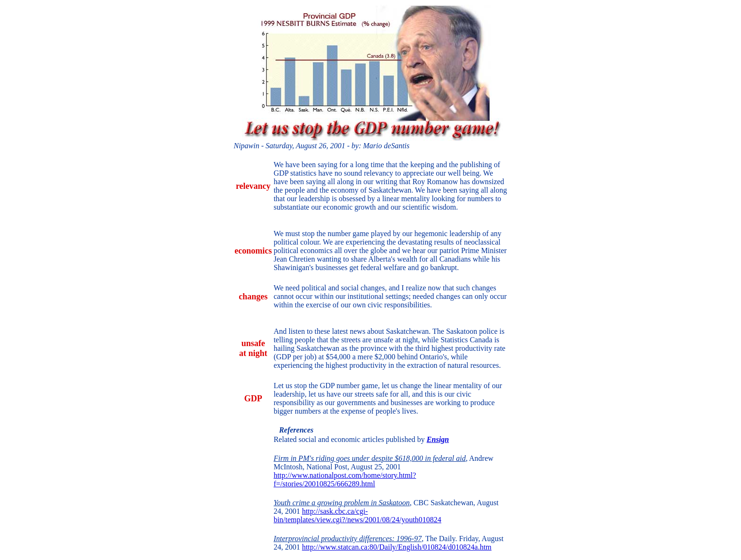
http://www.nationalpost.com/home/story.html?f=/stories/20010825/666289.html (345, 479)
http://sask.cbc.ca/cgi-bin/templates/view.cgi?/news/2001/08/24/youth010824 (358, 515)
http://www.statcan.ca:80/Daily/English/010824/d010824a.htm (397, 547)
